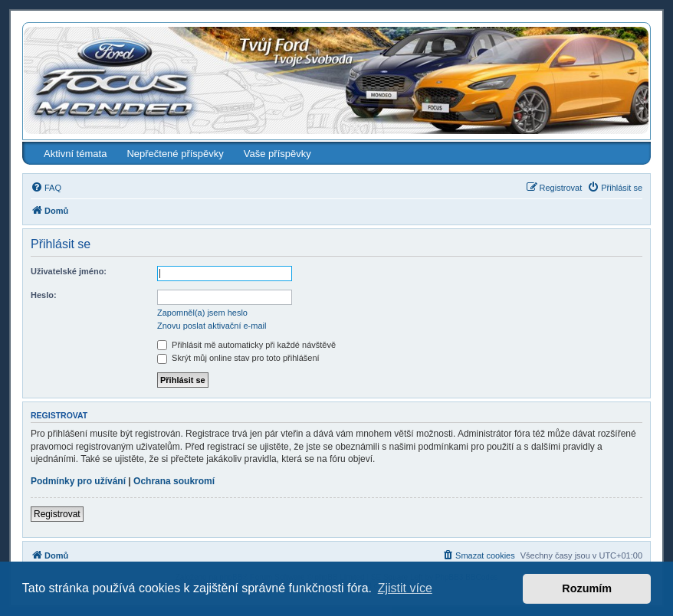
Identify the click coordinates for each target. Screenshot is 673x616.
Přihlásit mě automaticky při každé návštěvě (246, 345)
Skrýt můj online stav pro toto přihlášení (238, 358)
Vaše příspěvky (277, 154)
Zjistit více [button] (405, 588)
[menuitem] (46, 188)
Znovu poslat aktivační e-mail (212, 326)
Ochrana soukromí (174, 481)
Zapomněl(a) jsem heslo (202, 313)
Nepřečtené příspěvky (175, 154)
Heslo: (44, 295)
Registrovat (57, 514)
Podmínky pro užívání (78, 481)
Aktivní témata (75, 154)
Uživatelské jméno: (69, 271)
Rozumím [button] (587, 588)
